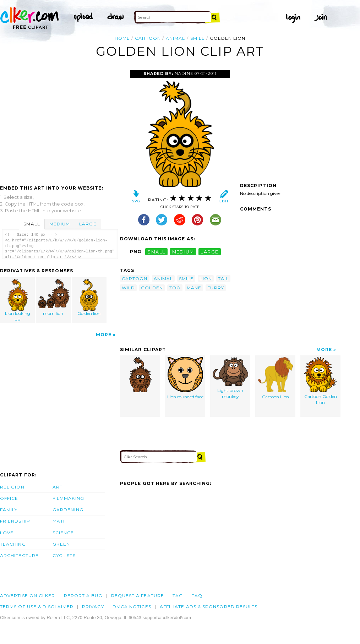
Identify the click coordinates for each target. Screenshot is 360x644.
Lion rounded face (185, 378)
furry (216, 288)
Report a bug (83, 596)
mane (194, 288)
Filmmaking (68, 498)
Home (122, 38)
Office (9, 498)
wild (128, 288)
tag (178, 596)
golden (152, 288)
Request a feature (138, 596)
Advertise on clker (28, 596)
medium (183, 252)
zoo (175, 288)
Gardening (68, 510)
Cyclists (64, 555)
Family (9, 510)
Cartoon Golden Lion (321, 381)
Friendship (15, 521)
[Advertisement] (60, 123)
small (156, 252)
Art (58, 487)
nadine (184, 73)
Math (60, 521)
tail (223, 279)
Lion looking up (18, 300)
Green (61, 544)
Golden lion (89, 297)
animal (175, 38)
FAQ (197, 596)
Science (63, 533)
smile (198, 38)
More (104, 335)
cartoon (148, 38)
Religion (12, 487)
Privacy (93, 607)
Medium (60, 224)
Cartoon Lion (276, 378)
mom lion (54, 297)
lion (206, 279)
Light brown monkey (230, 378)
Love (7, 533)
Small (32, 224)
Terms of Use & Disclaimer (37, 607)
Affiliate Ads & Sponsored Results (209, 607)
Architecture (19, 555)
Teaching (13, 544)
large (209, 252)
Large (88, 224)
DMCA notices (132, 607)
